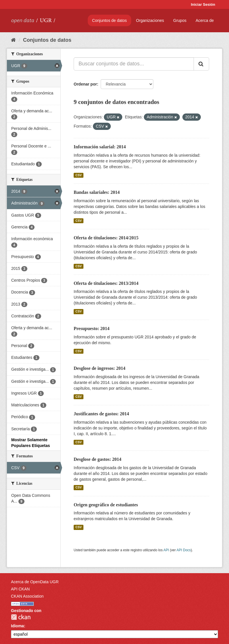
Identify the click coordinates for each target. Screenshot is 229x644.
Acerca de (205, 20)
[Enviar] (201, 64)
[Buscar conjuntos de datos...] (134, 64)
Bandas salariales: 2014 (97, 192)
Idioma (17, 626)
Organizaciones (150, 20)
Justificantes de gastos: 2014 (101, 414)
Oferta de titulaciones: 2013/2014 (106, 283)
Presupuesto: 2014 (92, 328)
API (166, 550)
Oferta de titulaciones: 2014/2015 (106, 238)
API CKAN (20, 589)
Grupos (180, 20)
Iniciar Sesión (203, 4)
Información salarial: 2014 (100, 147)
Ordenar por (85, 84)
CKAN (21, 617)
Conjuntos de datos (109, 20)
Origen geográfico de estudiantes (106, 505)
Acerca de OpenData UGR (35, 582)
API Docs (184, 550)
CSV (79, 175)
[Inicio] (13, 40)
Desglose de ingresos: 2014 (100, 368)
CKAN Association (27, 596)
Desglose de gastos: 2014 (98, 459)
